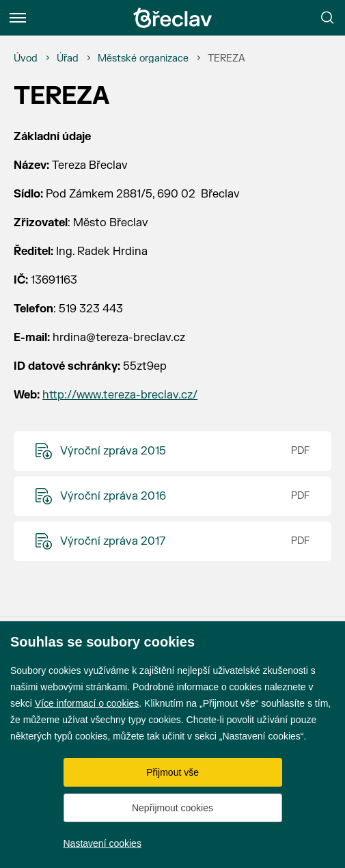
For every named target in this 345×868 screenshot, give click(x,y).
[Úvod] (26, 59)
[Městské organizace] (143, 59)
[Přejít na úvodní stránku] (173, 18)
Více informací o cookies (87, 703)
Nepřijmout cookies (172, 808)
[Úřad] (68, 59)
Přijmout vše (172, 772)
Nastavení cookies (102, 843)
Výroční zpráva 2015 (113, 451)
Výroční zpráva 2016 (113, 496)
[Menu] (18, 18)
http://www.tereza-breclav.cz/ (120, 395)
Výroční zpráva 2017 (113, 541)
